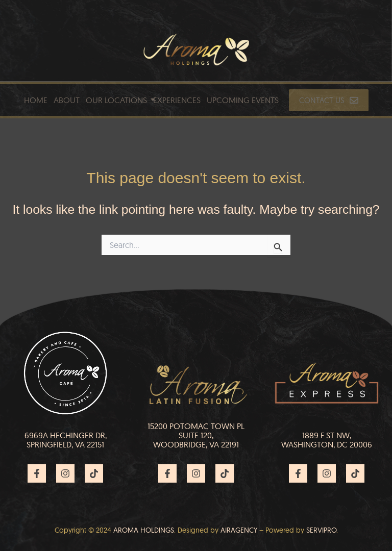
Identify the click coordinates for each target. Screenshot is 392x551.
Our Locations (116, 100)
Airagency (239, 530)
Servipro (321, 530)
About (67, 100)
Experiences (177, 100)
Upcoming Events (243, 100)
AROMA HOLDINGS (144, 530)
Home (36, 100)
